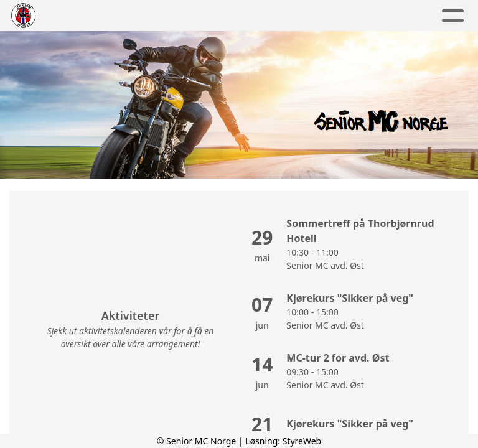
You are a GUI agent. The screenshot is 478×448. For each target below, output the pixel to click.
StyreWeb (302, 441)
